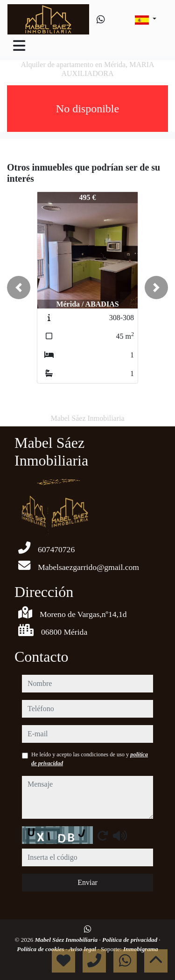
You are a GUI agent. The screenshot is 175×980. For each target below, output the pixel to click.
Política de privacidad (130, 940)
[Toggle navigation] (19, 46)
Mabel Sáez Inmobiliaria (67, 940)
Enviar (87, 882)
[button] (19, 288)
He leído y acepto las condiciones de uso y (90, 759)
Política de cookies (41, 949)
